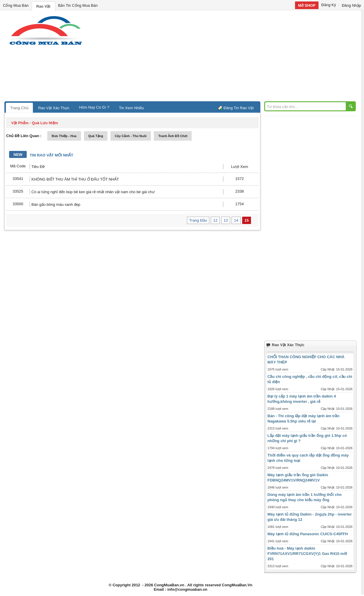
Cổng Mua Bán (16, 5)
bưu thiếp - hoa (64, 136)
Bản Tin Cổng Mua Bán (78, 5)
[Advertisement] (232, 57)
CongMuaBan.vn (169, 585)
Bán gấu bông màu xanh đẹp (56, 204)
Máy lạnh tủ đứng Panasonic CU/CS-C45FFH (308, 534)
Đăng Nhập (351, 5)
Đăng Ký (329, 5)
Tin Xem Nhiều (131, 108)
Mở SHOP (307, 5)
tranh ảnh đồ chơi (173, 136)
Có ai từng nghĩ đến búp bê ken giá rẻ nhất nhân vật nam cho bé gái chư (93, 192)
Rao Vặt (43, 6)
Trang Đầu (198, 220)
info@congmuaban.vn (187, 589)
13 (226, 220)
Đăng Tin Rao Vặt (239, 108)
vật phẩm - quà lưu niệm (34, 123)
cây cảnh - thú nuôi (131, 136)
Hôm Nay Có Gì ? (94, 107)
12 (215, 220)
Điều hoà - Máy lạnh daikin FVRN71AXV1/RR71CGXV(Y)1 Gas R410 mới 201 (307, 554)
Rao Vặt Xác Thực (54, 108)
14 (236, 220)
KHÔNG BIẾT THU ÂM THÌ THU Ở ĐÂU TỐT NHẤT (75, 179)
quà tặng (96, 136)
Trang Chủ (19, 108)
